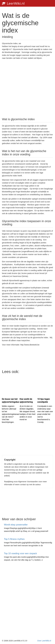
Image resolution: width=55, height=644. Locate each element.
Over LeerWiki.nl (44, 641)
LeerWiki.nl (13, 3)
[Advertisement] (27, 88)
